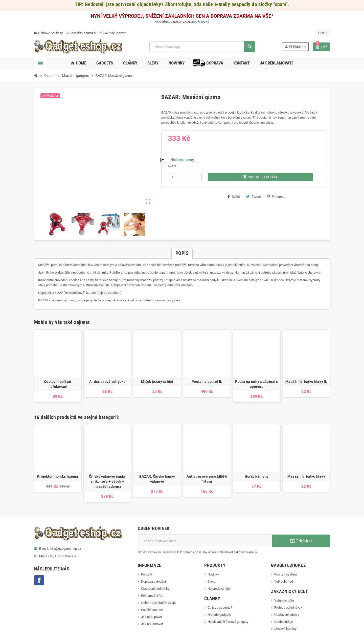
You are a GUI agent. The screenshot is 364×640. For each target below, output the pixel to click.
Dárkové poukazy (48, 33)
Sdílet (234, 196)
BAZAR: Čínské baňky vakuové (157, 479)
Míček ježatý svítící (157, 382)
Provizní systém (286, 574)
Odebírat (301, 541)
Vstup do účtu (284, 600)
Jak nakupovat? (113, 33)
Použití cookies (152, 610)
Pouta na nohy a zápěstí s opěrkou (256, 384)
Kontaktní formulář (81, 33)
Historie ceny (182, 160)
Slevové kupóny (285, 629)
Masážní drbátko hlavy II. (306, 382)
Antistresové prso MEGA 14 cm (207, 479)
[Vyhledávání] (202, 47)
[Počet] (185, 177)
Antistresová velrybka (107, 382)
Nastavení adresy (287, 615)
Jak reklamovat (152, 624)
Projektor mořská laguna (58, 476)
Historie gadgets (219, 615)
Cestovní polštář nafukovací (58, 384)
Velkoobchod (284, 581)
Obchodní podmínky (155, 589)
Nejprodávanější (219, 589)
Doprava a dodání (153, 581)
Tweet (253, 196)
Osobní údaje (284, 622)
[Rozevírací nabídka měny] (323, 33)
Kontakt (147, 574)
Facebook (39, 580)
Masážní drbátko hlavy (306, 476)
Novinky (213, 574)
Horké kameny (257, 476)
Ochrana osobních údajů (158, 603)
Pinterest (276, 196)
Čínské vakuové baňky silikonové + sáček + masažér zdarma (107, 481)
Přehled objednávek (288, 608)
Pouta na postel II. (207, 382)
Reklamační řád (152, 596)
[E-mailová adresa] (205, 541)
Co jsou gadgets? (220, 608)
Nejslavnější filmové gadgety (228, 622)
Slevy (211, 581)
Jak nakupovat (152, 617)
